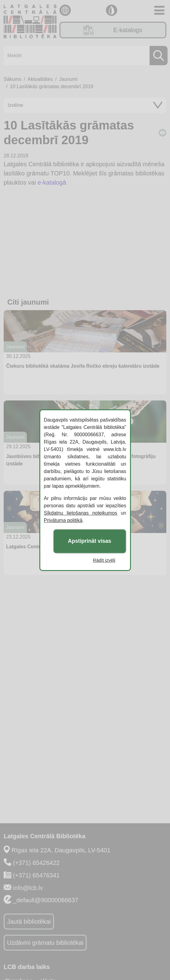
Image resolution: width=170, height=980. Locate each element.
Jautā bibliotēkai (29, 922)
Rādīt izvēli (104, 560)
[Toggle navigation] (159, 10)
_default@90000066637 (46, 900)
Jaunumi (68, 79)
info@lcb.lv (28, 888)
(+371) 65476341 (36, 875)
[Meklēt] (84, 56)
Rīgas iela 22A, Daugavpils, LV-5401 (61, 850)
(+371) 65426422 (36, 863)
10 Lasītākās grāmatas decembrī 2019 (51, 86)
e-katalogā (52, 182)
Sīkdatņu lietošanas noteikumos (81, 513)
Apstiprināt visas (90, 541)
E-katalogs (113, 30)
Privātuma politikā (63, 520)
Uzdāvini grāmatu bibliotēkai (45, 943)
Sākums (13, 79)
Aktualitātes (40, 79)
